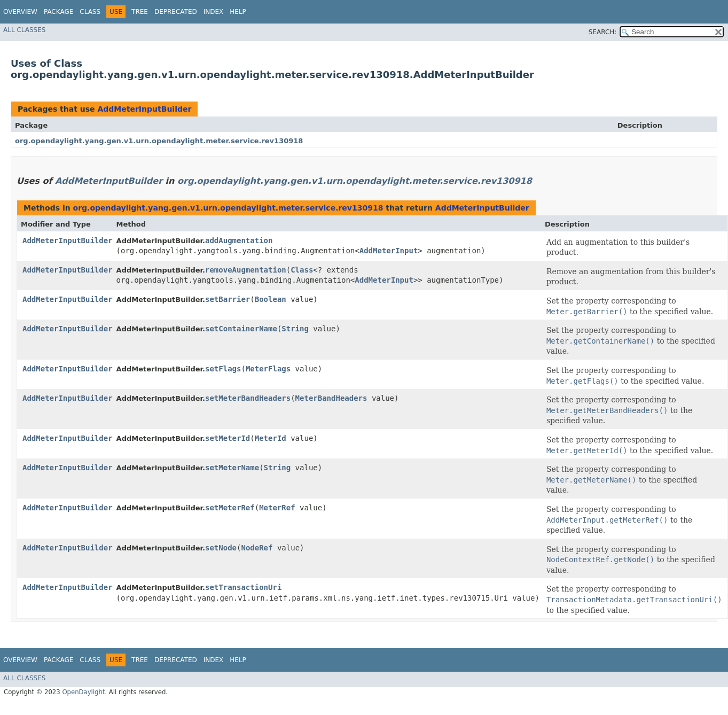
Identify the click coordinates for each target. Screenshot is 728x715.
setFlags (223, 369)
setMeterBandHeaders (248, 398)
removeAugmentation (246, 270)
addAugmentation (239, 240)
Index (214, 12)
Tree (140, 12)
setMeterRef (230, 508)
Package (58, 12)
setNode (221, 548)
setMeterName (232, 468)
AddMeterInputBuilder (144, 109)
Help (238, 12)
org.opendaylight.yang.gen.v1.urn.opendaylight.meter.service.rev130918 (159, 141)
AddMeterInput (389, 251)
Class (90, 12)
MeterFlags (268, 369)
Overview (20, 12)
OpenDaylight (83, 692)
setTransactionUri (243, 587)
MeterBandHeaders (331, 398)
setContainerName (241, 329)
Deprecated (176, 12)
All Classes (24, 30)
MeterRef (277, 508)
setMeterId (228, 438)
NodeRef (257, 548)
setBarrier (228, 299)
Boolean (271, 299)
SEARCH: (603, 32)
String (295, 329)
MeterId (271, 438)
